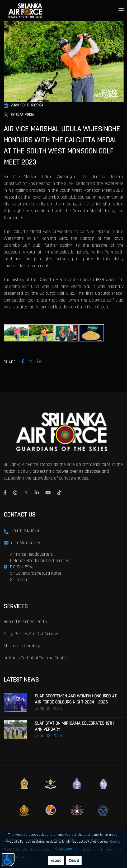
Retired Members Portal (26, 621)
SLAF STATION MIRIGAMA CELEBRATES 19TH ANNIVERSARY (74, 726)
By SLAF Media (19, 115)
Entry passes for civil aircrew (31, 634)
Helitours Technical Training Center (35, 658)
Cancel (74, 861)
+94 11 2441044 (25, 531)
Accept (56, 861)
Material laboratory (22, 646)
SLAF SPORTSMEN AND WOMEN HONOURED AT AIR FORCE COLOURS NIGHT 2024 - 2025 (76, 699)
